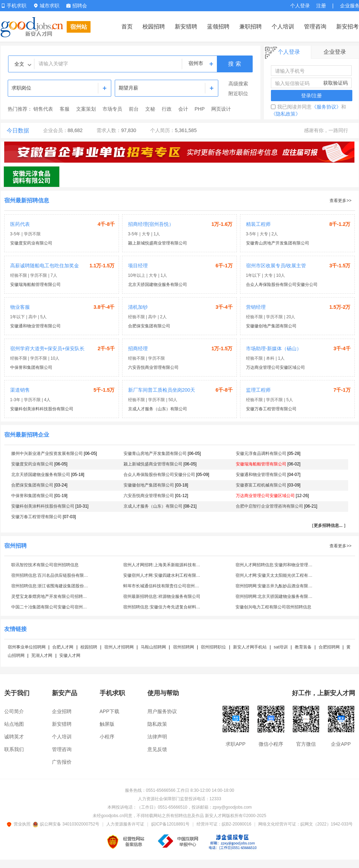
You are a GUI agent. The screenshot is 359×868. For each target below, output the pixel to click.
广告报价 (62, 762)
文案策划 (86, 109)
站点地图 (14, 724)
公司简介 (14, 711)
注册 (321, 6)
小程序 (107, 737)
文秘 (150, 109)
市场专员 (112, 109)
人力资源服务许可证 (125, 824)
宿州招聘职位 (213, 647)
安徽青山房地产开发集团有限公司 (278, 243)
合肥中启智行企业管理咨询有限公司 (270, 506)
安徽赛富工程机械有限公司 (261, 485)
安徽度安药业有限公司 (31, 243)
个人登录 (300, 6)
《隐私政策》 (286, 114)
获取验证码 (335, 83)
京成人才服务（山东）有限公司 (158, 409)
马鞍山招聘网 (153, 647)
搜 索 (234, 64)
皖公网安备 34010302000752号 (67, 824)
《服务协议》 (326, 107)
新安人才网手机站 (250, 647)
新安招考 (347, 27)
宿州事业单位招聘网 (27, 647)
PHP (200, 109)
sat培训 (281, 647)
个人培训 (283, 27)
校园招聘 (154, 27)
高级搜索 (238, 84)
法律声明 (157, 737)
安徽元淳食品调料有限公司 (261, 453)
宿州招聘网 (184, 647)
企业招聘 (62, 711)
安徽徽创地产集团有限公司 (271, 326)
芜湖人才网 (42, 655)
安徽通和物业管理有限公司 (35, 326)
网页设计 (221, 109)
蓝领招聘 (218, 27)
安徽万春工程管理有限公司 (271, 409)
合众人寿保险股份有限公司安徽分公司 (282, 285)
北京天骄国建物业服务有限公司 (158, 285)
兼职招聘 (251, 27)
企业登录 (335, 52)
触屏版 (107, 724)
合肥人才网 (63, 647)
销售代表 (43, 109)
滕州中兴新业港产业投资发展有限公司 (47, 453)
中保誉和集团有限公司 (31, 367)
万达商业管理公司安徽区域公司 (275, 367)
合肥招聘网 (329, 647)
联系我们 (14, 749)
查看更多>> (340, 201)
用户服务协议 (162, 711)
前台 (134, 109)
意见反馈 (157, 749)
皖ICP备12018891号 (170, 824)
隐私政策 (157, 724)
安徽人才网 (70, 655)
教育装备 (303, 647)
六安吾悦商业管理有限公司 (153, 367)
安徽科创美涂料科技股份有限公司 (42, 409)
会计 (183, 109)
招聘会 (77, 6)
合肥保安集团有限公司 (149, 326)
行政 (167, 109)
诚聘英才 (14, 737)
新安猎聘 (186, 27)
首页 (127, 27)
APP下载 (109, 711)
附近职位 (238, 93)
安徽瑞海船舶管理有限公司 (35, 285)
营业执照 (20, 824)
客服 (65, 109)
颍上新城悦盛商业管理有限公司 (158, 243)
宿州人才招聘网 (119, 647)
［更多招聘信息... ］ (329, 526)
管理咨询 (315, 27)
